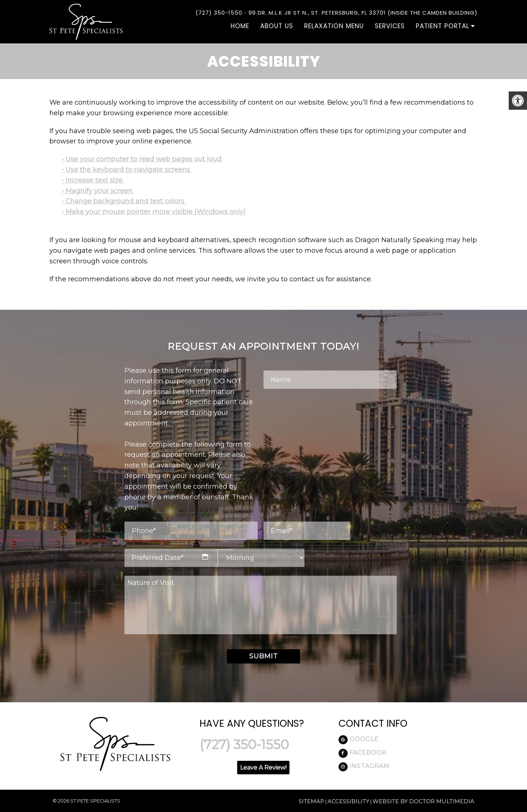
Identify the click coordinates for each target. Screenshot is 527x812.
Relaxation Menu (334, 26)
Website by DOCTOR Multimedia (423, 801)
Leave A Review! (263, 768)
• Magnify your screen (98, 191)
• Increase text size (93, 180)
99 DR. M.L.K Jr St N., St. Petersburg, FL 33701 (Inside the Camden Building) (363, 13)
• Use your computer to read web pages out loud (143, 159)
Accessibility (348, 801)
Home (240, 26)
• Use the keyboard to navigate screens (127, 170)
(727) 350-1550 (219, 13)
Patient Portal (442, 26)
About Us (277, 26)
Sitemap (311, 801)
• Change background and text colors (124, 201)
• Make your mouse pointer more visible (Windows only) (154, 212)
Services (390, 26)
